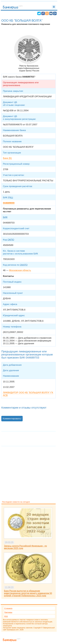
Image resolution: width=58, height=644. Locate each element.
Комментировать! (12, 419)
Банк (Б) (7, 158)
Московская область (20, 270)
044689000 (9, 203)
